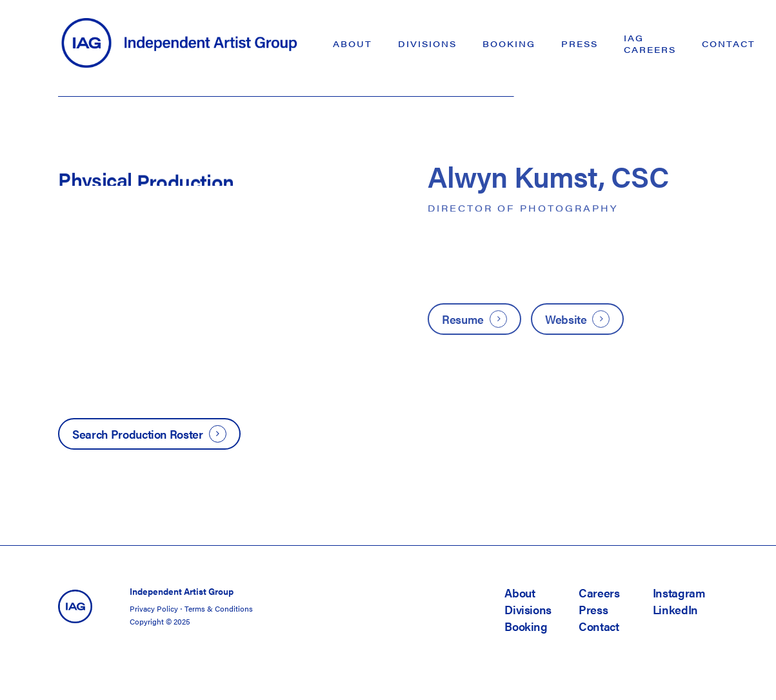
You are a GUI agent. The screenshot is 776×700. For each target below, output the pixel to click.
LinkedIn (675, 609)
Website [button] (566, 319)
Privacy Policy (154, 608)
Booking (526, 626)
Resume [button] (463, 319)
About (520, 593)
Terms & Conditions (219, 608)
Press (593, 609)
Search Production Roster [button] (137, 434)
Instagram (679, 593)
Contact (599, 626)
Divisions (528, 609)
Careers (599, 593)
